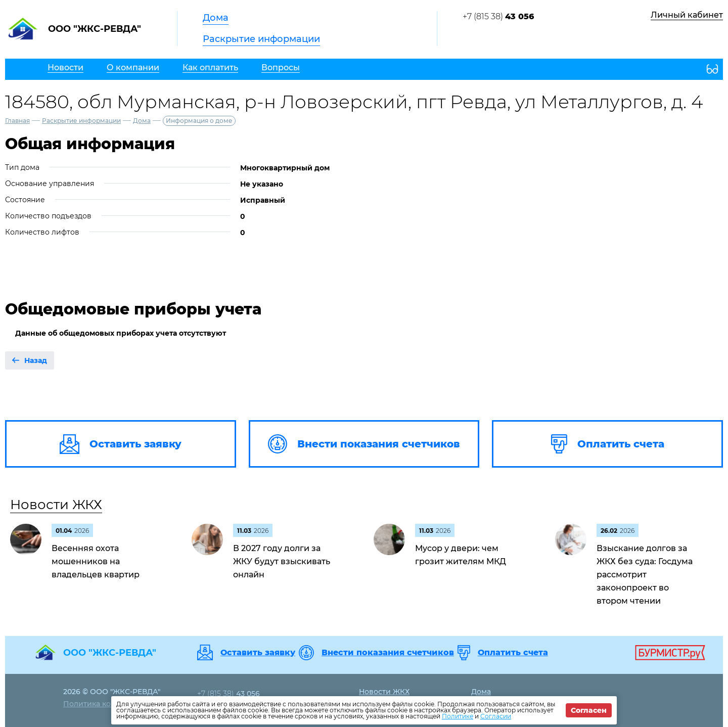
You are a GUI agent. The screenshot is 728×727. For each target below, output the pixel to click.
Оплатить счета (513, 653)
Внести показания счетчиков (388, 653)
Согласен (589, 710)
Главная (17, 121)
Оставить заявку (258, 653)
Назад (36, 360)
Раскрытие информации (261, 39)
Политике (458, 716)
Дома (216, 18)
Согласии (496, 716)
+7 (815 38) (498, 16)
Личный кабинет (687, 15)
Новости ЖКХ (56, 505)
